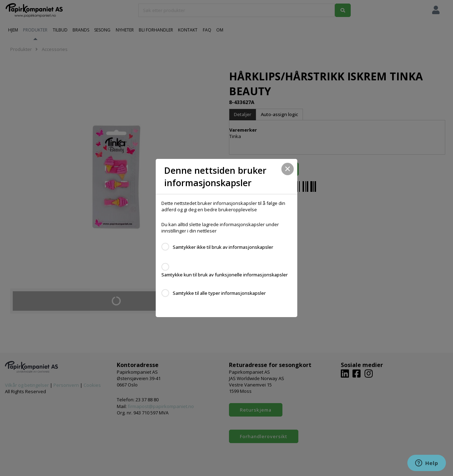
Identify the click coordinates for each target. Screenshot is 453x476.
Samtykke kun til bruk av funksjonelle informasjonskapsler (225, 275)
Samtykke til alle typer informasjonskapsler (219, 293)
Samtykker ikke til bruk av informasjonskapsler (223, 247)
